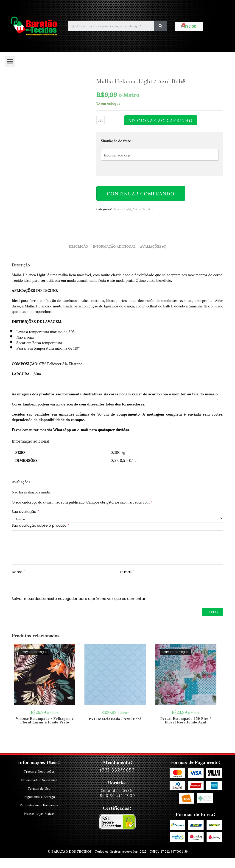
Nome (18, 572)
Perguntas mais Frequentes (39, 805)
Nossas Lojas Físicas (39, 813)
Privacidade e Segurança (39, 780)
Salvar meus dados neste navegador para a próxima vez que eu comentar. (79, 599)
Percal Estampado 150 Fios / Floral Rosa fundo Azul (186, 720)
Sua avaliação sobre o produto (41, 525)
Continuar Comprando (141, 193)
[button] (10, 62)
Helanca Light (122, 209)
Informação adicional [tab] (114, 246)
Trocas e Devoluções (39, 772)
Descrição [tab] (78, 246)
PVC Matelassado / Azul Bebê (115, 719)
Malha (137, 209)
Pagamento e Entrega (39, 796)
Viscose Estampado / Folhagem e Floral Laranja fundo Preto (45, 720)
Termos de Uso (39, 788)
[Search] (160, 26)
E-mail (127, 572)
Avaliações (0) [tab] (153, 246)
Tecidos (147, 209)
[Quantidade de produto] (101, 120)
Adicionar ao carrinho (161, 120)
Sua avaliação (25, 512)
